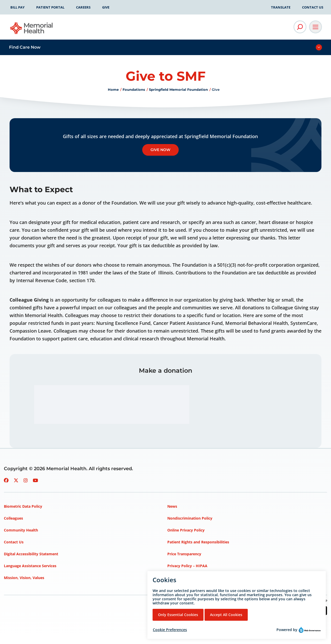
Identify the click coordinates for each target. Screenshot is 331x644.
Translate (281, 7)
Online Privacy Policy (186, 530)
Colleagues (13, 518)
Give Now (160, 150)
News (172, 506)
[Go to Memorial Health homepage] (32, 30)
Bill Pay (17, 7)
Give (106, 7)
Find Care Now (25, 47)
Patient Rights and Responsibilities (198, 542)
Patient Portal (50, 7)
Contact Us (313, 7)
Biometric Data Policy (23, 506)
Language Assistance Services (30, 566)
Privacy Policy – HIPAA (187, 566)
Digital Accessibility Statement (31, 554)
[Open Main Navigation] (315, 27)
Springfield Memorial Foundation (178, 89)
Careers (83, 7)
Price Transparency (184, 554)
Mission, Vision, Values (24, 578)
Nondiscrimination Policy (190, 518)
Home (113, 89)
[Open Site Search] (300, 27)
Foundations (134, 89)
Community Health (21, 530)
